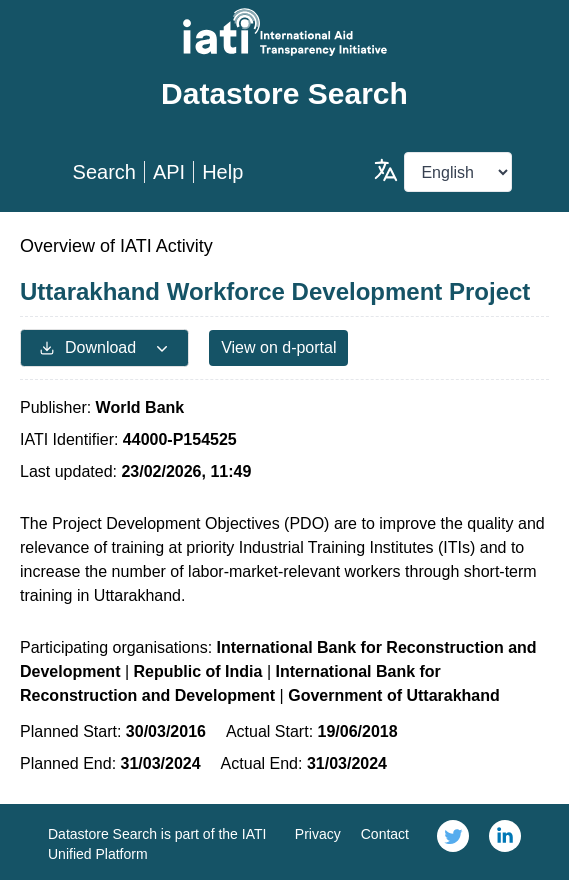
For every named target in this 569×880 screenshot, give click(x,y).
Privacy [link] (318, 834)
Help (222, 172)
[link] (453, 842)
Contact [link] (385, 834)
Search (104, 172)
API (169, 172)
